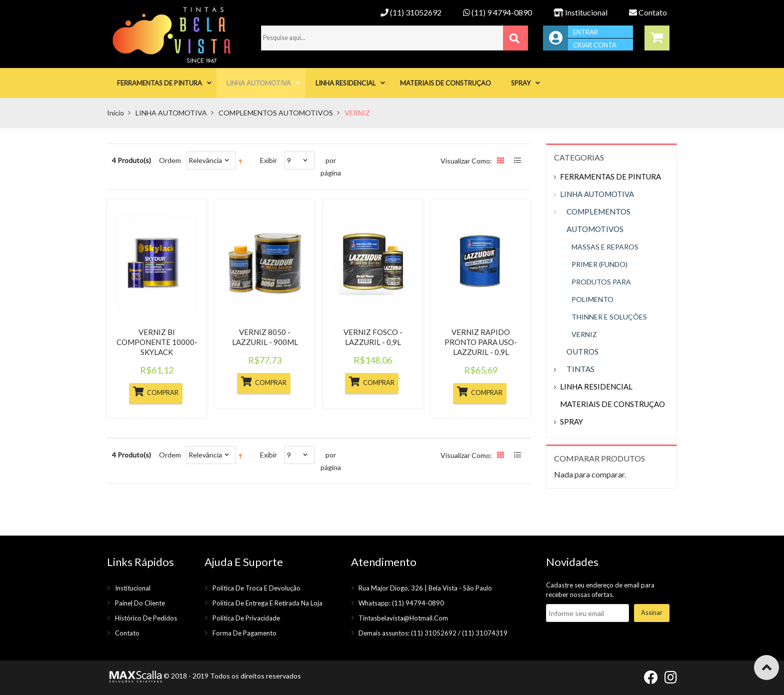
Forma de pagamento (244, 633)
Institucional (580, 12)
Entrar (585, 32)
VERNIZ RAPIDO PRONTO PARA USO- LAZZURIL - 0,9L (481, 342)
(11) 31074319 (485, 633)
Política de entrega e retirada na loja (267, 603)
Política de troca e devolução (256, 588)
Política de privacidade (246, 618)
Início (115, 113)
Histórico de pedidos (146, 618)
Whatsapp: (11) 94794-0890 (401, 603)
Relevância (205, 160)
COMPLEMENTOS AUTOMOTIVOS (276, 113)
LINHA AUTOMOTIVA (171, 113)
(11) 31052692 (411, 12)
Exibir (268, 160)
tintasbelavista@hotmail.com (403, 618)
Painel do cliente (140, 603)
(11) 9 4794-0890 (497, 12)
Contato (648, 12)
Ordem (170, 160)
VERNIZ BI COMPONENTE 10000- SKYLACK (157, 342)
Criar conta (595, 45)
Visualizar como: (466, 161)
